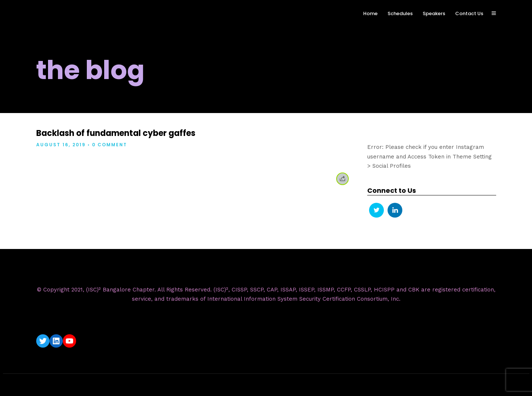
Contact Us (469, 13)
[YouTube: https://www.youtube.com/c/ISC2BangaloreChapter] (69, 341)
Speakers (434, 13)
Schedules (400, 13)
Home (370, 13)
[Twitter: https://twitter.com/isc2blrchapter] (43, 341)
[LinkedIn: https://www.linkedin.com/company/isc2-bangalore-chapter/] (56, 341)
